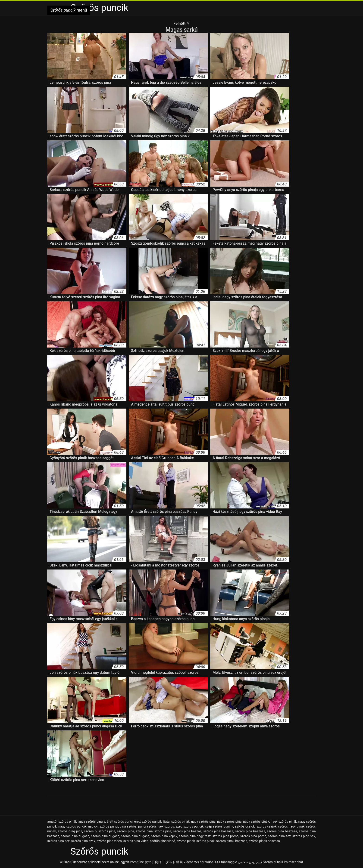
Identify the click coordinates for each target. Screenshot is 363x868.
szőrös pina (144, 831)
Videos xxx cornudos (199, 862)
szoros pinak (186, 841)
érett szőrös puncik (148, 822)
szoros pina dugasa (105, 836)
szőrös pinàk (205, 841)
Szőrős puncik (273, 862)
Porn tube (137, 862)
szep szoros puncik (189, 826)
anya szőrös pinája (92, 822)
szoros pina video (136, 841)
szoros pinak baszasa (232, 841)
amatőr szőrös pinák (62, 822)
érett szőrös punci (120, 822)
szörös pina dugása (135, 836)
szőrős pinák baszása (264, 841)
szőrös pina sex (58, 841)
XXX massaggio (226, 862)
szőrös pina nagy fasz (195, 836)
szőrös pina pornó (225, 836)
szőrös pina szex (83, 841)
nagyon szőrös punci (103, 826)
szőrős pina (107, 831)
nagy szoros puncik (72, 826)
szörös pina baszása (250, 831)
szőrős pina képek (164, 836)
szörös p (90, 831)
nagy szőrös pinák (256, 822)
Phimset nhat (293, 862)
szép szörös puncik (219, 826)
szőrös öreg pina (70, 831)
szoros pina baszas (187, 831)
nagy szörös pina (203, 822)
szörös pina (126, 831)
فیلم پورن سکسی (250, 862)
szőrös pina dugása (75, 836)
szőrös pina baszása (282, 831)
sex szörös (166, 826)
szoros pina (163, 831)
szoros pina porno (253, 836)
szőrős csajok (245, 826)
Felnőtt (180, 23)
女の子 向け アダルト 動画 (164, 862)
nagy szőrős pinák (284, 822)
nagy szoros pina (229, 822)
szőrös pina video (109, 841)
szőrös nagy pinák (291, 826)
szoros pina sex (279, 836)
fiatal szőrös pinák (176, 822)
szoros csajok (267, 826)
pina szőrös (128, 826)
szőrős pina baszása (218, 831)
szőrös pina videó (163, 841)
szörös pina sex (304, 836)
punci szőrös (147, 826)
